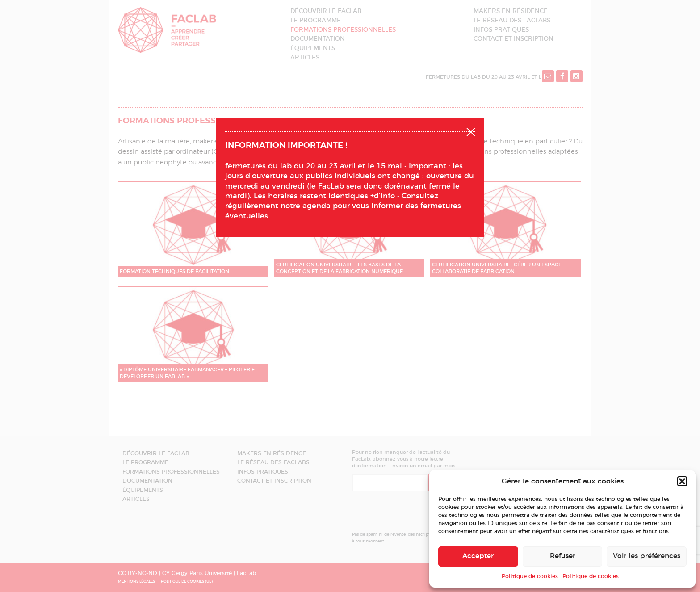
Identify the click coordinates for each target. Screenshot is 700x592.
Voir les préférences (647, 556)
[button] (682, 481)
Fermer (471, 131)
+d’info (383, 196)
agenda (316, 206)
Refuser (563, 556)
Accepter (478, 556)
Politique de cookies (530, 576)
